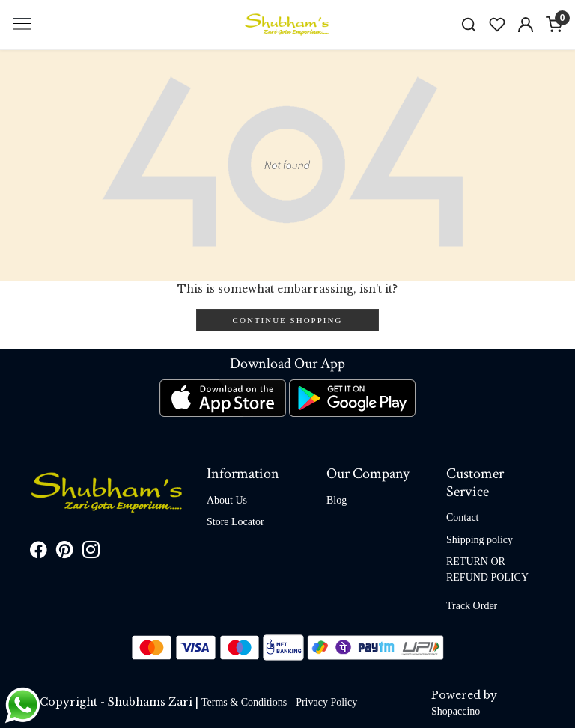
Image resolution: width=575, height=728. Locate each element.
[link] (469, 24)
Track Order (472, 606)
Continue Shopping (288, 320)
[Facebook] (39, 553)
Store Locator (235, 522)
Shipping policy (480, 540)
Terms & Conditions (244, 702)
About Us (227, 500)
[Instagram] (91, 553)
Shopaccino (456, 711)
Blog (337, 500)
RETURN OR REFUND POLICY (487, 569)
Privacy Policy (326, 702)
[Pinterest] (65, 553)
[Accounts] (526, 25)
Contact (463, 517)
